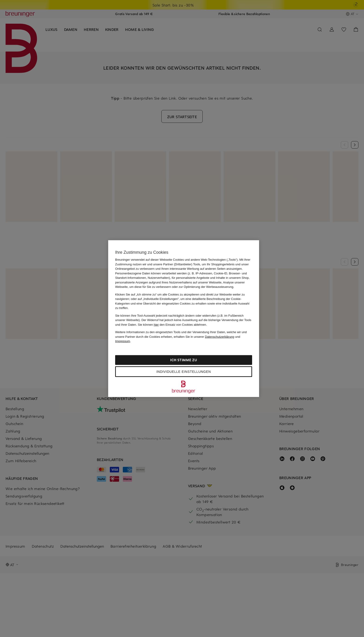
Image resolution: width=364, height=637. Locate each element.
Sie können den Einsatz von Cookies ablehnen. (172, 324)
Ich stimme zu (184, 360)
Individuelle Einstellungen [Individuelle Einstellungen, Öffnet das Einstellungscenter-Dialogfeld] (184, 371)
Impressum (123, 341)
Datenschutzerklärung (220, 336)
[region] (184, 319)
